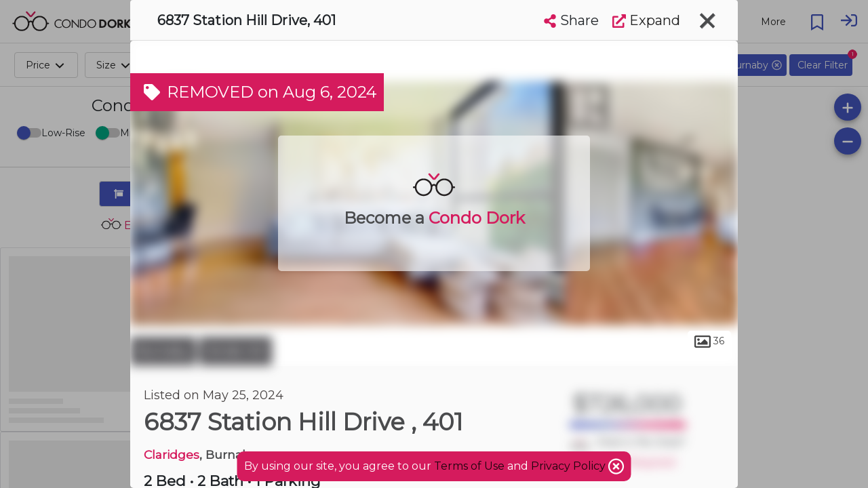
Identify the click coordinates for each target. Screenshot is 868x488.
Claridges (172, 454)
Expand (646, 20)
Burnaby (163, 351)
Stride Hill (236, 351)
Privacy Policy (570, 466)
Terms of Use (469, 466)
